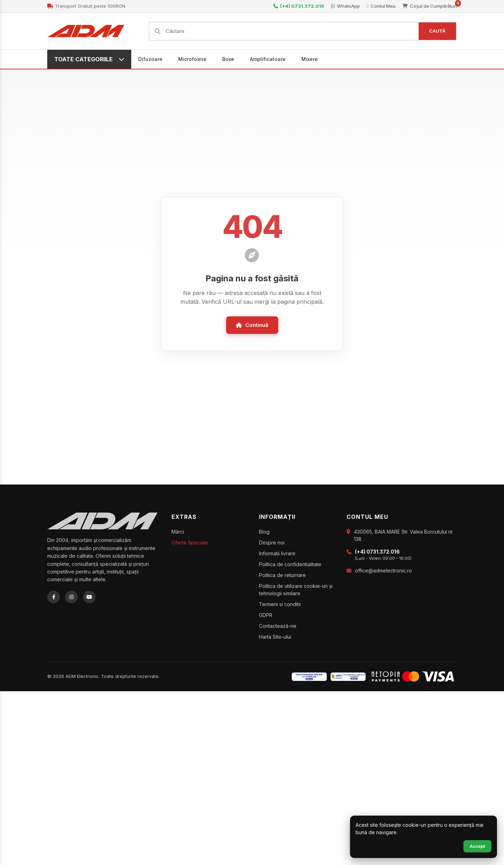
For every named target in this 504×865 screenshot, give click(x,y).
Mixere (310, 59)
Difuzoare (150, 59)
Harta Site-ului (275, 637)
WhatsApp (345, 6)
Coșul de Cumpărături (430, 6)
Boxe (228, 59)
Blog (264, 532)
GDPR (266, 615)
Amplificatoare (268, 59)
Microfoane (192, 59)
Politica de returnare (282, 575)
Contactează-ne (278, 626)
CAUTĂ (437, 31)
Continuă (252, 325)
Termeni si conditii (280, 604)
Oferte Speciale (190, 543)
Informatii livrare (277, 553)
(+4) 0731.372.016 (299, 6)
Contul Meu (381, 6)
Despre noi (272, 543)
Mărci (178, 532)
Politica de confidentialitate (290, 564)
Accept (477, 846)
